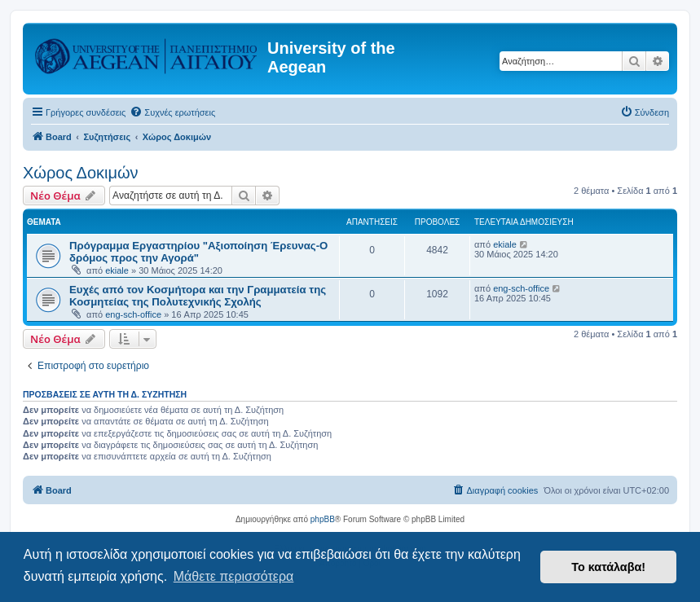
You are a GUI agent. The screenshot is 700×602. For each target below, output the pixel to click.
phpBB (323, 519)
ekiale (117, 270)
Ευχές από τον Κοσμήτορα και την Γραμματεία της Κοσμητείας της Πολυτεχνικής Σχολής (198, 296)
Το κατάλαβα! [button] (608, 567)
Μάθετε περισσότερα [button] (234, 576)
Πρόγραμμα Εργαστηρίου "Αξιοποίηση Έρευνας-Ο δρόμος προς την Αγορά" (198, 252)
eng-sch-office (133, 314)
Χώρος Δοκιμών (81, 173)
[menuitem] (172, 112)
